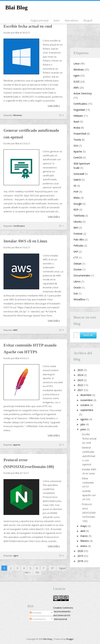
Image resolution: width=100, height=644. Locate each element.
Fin (37, 572)
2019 (81, 556)
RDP (76, 210)
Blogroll (88, 20)
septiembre (87, 410)
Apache (17, 445)
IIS (75, 186)
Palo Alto (79, 239)
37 (52, 568)
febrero (85, 541)
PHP (76, 192)
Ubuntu (78, 222)
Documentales (82, 275)
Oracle (77, 287)
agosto (85, 419)
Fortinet (78, 234)
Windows (18, 115)
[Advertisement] (85, 31)
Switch (77, 180)
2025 (81, 370)
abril (83, 531)
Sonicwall (79, 174)
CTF (76, 258)
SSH (76, 146)
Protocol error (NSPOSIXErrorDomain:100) (89, 513)
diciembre (86, 395)
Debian (78, 264)
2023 (81, 380)
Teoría (77, 140)
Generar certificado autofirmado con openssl (88, 456)
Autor (57, 20)
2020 (81, 551)
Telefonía (79, 216)
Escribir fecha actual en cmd (28, 26)
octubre (85, 405)
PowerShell (80, 134)
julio (83, 424)
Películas (78, 246)
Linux (77, 63)
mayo (84, 526)
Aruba (77, 128)
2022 (81, 385)
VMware (78, 116)
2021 (81, 390)
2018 (81, 561)
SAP (76, 252)
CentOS (78, 158)
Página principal (39, 20)
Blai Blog (16, 7)
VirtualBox (79, 299)
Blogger (70, 639)
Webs (77, 198)
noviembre (87, 400)
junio (84, 429)
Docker (78, 269)
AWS (15, 330)
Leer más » (54, 106)
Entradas (36, 613)
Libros (77, 281)
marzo (84, 536)
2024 (81, 375)
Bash (76, 122)
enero (84, 546)
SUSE (77, 82)
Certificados (19, 226)
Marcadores (72, 20)
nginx (16, 556)
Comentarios (38, 619)
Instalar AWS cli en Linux (25, 241)
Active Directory (83, 93)
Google (78, 204)
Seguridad (79, 110)
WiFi (76, 228)
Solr (76, 293)
